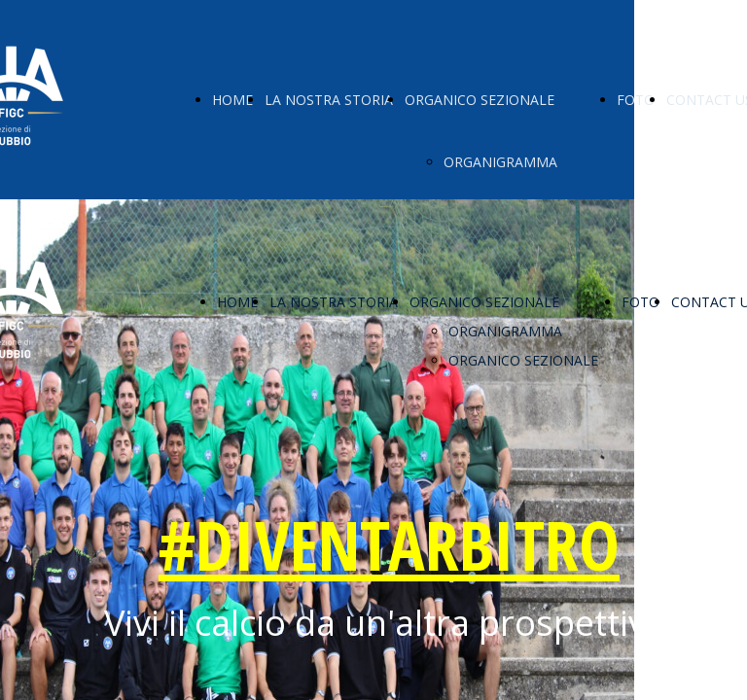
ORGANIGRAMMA (500, 162)
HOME (232, 100)
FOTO (636, 100)
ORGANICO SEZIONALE (480, 100)
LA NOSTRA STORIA (329, 100)
